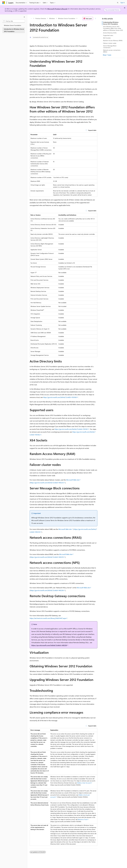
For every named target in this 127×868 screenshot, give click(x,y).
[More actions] (96, 18)
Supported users (108, 35)
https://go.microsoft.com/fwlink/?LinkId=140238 (49, 645)
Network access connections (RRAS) (112, 51)
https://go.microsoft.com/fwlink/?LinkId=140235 (47, 557)
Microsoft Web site (73, 480)
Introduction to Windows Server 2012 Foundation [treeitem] (14, 30)
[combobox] (14, 21)
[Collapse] (24, 17)
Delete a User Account (84, 783)
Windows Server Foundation (67, 18)
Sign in (123, 3)
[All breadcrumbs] (31, 18)
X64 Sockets (107, 38)
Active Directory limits (110, 33)
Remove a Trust (83, 819)
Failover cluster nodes (110, 43)
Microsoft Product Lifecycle (57, 9)
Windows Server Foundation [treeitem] (13, 25)
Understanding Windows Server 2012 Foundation (111, 23)
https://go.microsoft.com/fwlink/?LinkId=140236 (47, 590)
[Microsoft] (4, 3)
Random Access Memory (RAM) (113, 40)
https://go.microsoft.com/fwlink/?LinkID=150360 (60, 397)
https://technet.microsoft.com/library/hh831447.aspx (48, 618)
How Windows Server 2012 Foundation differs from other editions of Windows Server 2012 (113, 28)
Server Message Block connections (110, 47)
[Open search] (118, 3)
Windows (52, 18)
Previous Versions (41, 18)
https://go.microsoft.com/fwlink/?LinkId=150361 (71, 429)
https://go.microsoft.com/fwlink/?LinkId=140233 (47, 483)
